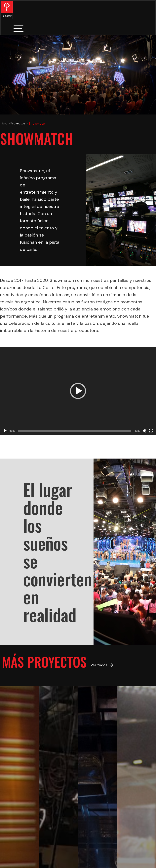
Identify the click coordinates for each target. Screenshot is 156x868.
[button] (78, 391)
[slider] (75, 431)
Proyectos (18, 123)
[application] (78, 391)
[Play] (5, 431)
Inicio (4, 123)
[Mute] (144, 431)
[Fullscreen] (151, 431)
